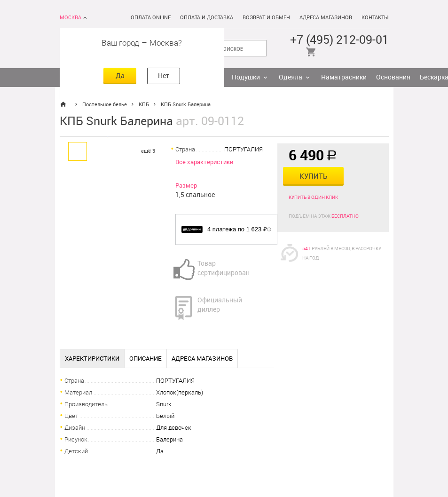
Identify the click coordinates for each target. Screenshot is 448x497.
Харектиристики (92, 359)
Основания (393, 77)
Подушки (246, 77)
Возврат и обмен (266, 18)
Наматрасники (344, 77)
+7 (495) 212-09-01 (339, 40)
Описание (145, 359)
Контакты (375, 18)
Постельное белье (105, 105)
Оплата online (151, 18)
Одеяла (291, 77)
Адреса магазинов (326, 18)
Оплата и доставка (207, 18)
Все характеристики (204, 162)
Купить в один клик (313, 197)
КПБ (144, 105)
